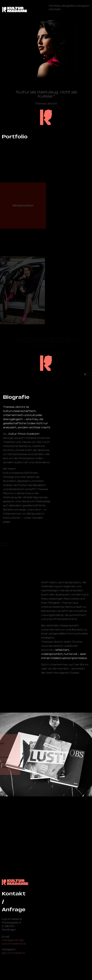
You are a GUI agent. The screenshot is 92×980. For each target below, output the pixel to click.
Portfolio (55, 6)
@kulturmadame (13, 953)
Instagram (83, 6)
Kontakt (56, 9)
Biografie (68, 6)
